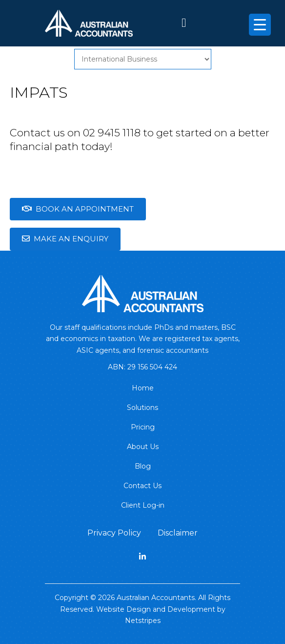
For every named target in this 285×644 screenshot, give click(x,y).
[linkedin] (142, 557)
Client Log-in (143, 505)
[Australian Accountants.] (143, 293)
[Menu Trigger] (260, 25)
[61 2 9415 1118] (184, 24)
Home (143, 388)
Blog (143, 466)
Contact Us (142, 486)
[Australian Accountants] (89, 22)
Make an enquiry (65, 239)
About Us (143, 447)
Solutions (142, 408)
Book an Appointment (78, 209)
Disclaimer (178, 533)
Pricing (143, 427)
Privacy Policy (114, 533)
